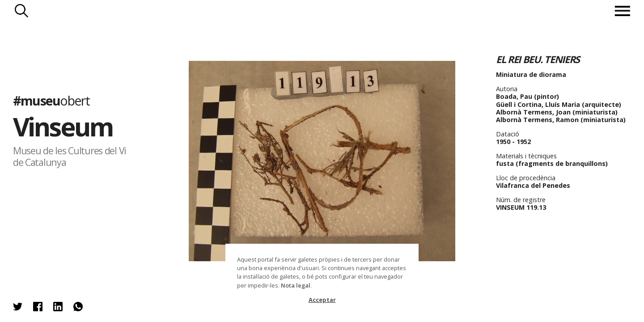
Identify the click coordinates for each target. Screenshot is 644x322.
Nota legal (296, 285)
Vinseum (63, 126)
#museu (51, 100)
